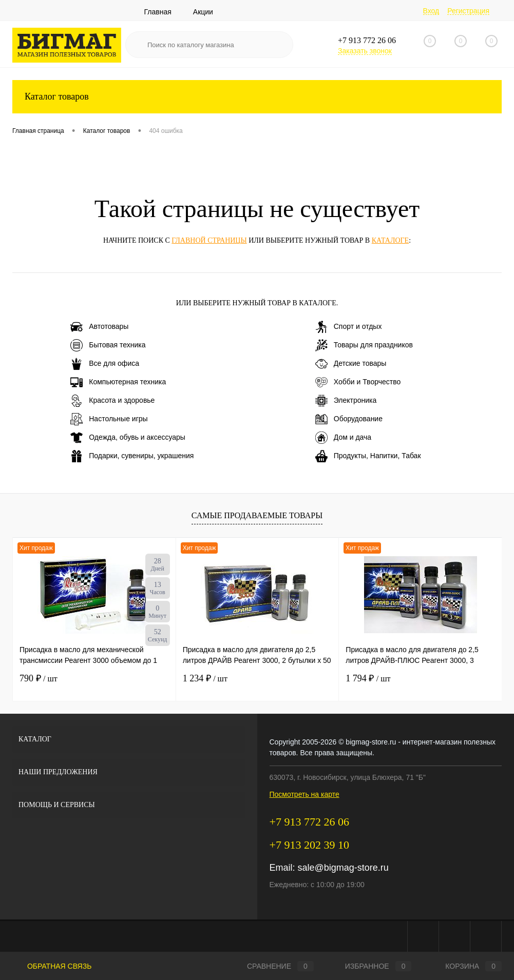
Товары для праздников (364, 345)
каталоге (390, 240)
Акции (203, 12)
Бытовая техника (108, 345)
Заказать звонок (365, 51)
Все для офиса (105, 364)
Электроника (346, 401)
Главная (158, 12)
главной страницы (209, 240)
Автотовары (99, 327)
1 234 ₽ (205, 678)
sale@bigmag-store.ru (343, 868)
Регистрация (468, 11)
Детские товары (351, 364)
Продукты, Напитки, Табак (368, 456)
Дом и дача (343, 438)
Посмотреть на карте (304, 794)
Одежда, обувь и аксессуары (128, 438)
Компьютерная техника (118, 382)
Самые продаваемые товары (257, 515)
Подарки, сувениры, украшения (132, 456)
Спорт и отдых (349, 327)
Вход (431, 11)
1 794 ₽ (368, 678)
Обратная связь (52, 966)
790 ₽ (39, 678)
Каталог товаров (257, 97)
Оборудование (349, 419)
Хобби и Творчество (358, 382)
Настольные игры (109, 419)
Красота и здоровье (112, 401)
